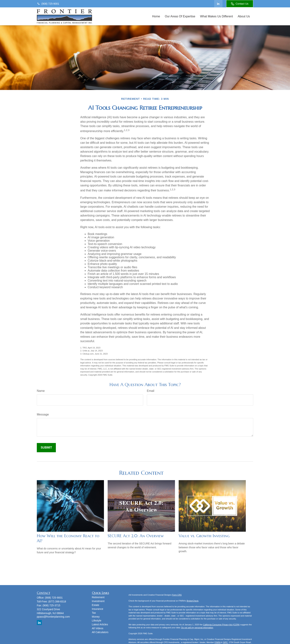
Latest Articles (100, 624)
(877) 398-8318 (57, 602)
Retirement (98, 597)
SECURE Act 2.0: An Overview (136, 536)
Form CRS (177, 595)
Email (151, 391)
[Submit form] (46, 448)
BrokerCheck (193, 601)
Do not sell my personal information (197, 628)
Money (96, 617)
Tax (94, 613)
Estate (96, 605)
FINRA (217, 642)
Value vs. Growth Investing (204, 536)
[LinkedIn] (218, 4)
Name (41, 391)
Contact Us (240, 4)
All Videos (98, 628)
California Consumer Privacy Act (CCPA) (221, 625)
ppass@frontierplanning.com (53, 617)
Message (43, 414)
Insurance (98, 609)
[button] (156, 16)
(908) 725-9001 (48, 4)
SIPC (225, 642)
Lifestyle (97, 621)
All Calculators (100, 632)
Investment (98, 601)
